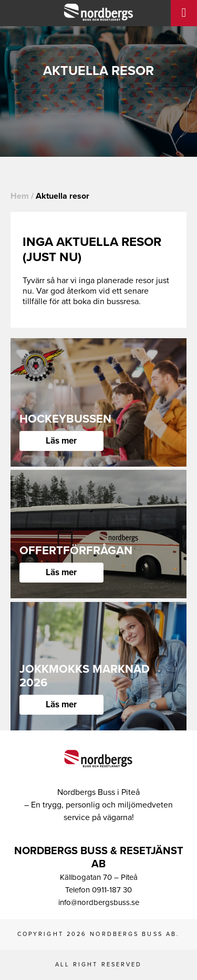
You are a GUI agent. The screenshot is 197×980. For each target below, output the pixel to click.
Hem (20, 196)
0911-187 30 (112, 890)
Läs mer (61, 441)
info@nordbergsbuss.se (99, 902)
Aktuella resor (63, 196)
